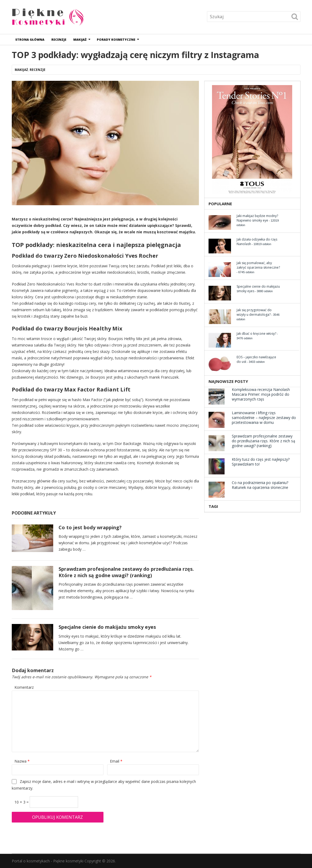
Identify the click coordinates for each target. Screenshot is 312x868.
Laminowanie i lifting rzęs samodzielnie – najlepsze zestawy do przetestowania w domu (264, 418)
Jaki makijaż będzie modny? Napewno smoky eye (257, 218)
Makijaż (80, 39)
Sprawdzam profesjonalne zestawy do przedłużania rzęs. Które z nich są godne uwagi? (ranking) (126, 572)
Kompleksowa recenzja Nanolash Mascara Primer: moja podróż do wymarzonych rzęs (261, 394)
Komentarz (24, 687)
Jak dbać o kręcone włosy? (256, 334)
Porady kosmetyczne (116, 39)
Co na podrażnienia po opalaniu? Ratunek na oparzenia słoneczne (260, 485)
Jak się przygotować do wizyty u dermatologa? (254, 312)
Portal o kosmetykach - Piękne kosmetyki (48, 861)
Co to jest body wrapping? (90, 527)
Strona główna (30, 39)
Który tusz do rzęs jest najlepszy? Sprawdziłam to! (261, 462)
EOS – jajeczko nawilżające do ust (256, 359)
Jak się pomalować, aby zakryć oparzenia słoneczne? (258, 265)
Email (116, 761)
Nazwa (22, 761)
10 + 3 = (22, 802)
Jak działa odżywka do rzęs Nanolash (257, 242)
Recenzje (59, 39)
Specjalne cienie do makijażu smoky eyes (107, 627)
